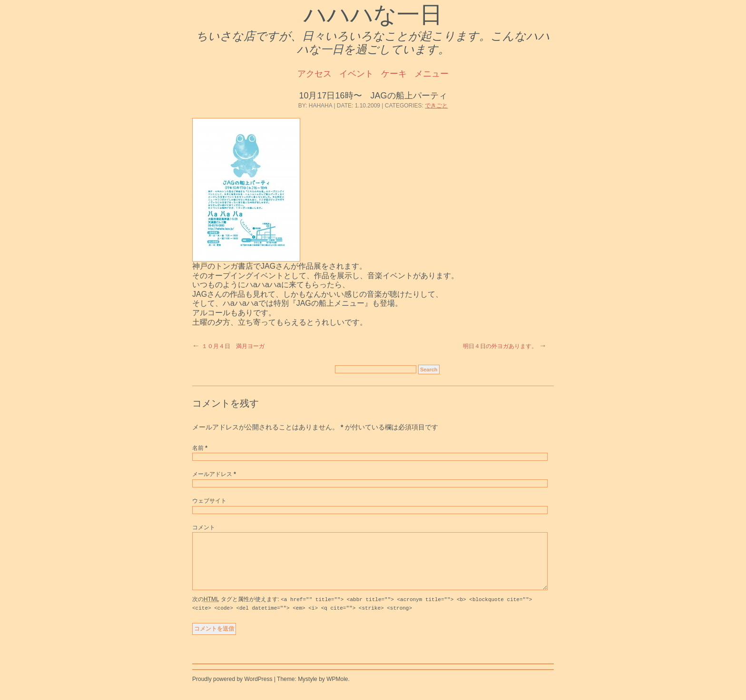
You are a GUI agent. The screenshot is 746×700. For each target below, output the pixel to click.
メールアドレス (214, 474)
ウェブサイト (209, 501)
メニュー (432, 74)
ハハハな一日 (373, 15)
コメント (204, 527)
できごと (436, 106)
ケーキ (394, 74)
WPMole (337, 690)
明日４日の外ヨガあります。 (500, 346)
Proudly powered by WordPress (232, 690)
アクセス (314, 74)
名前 (200, 448)
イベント (356, 74)
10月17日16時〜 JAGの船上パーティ (373, 96)
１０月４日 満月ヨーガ (233, 346)
